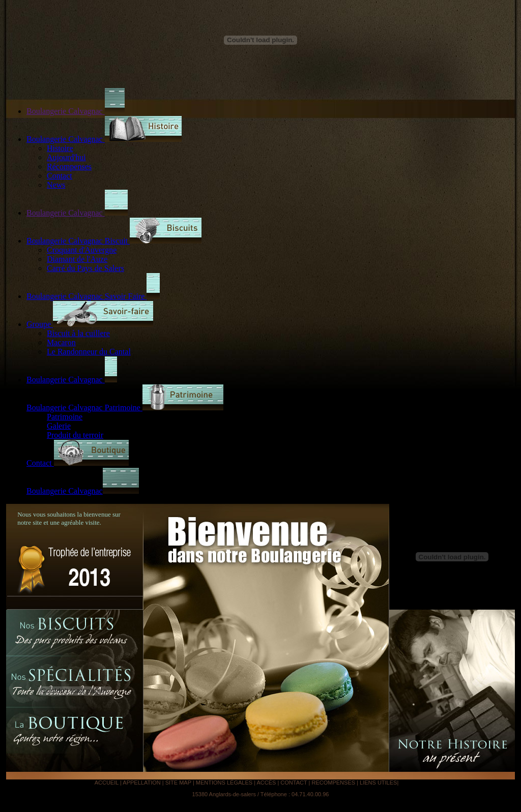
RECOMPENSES (333, 783)
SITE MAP (179, 783)
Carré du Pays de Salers (85, 268)
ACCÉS (266, 783)
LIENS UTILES (378, 783)
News (56, 185)
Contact (60, 176)
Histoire (60, 148)
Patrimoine (65, 417)
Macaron (61, 342)
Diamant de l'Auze (77, 259)
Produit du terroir (75, 435)
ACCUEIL (107, 783)
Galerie (59, 426)
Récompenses (69, 167)
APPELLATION (142, 783)
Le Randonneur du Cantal (89, 352)
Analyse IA (413, 783)
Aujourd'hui (66, 157)
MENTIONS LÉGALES (224, 783)
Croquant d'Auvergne (82, 250)
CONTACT (294, 783)
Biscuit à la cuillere (78, 333)
